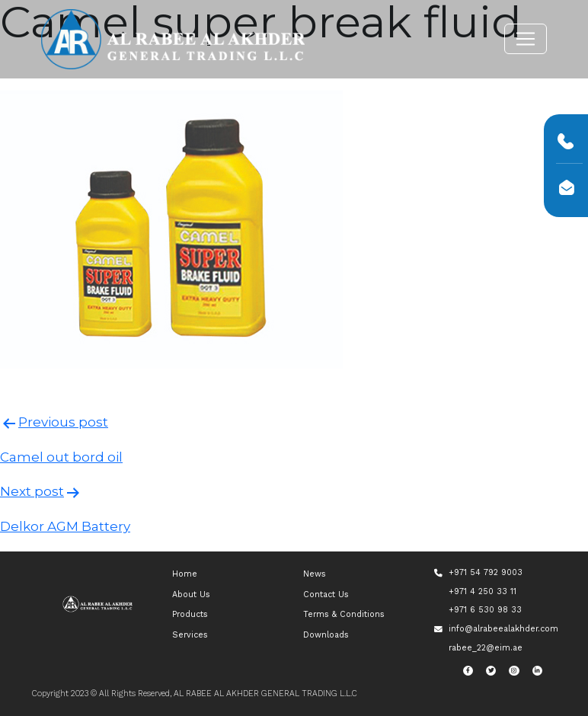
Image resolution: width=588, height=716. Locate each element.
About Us (191, 595)
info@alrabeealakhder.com (503, 629)
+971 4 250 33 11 (483, 591)
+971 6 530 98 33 (485, 610)
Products (190, 614)
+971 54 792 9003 (486, 572)
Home (185, 574)
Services (190, 635)
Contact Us (326, 595)
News (315, 574)
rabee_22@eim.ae (486, 648)
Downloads (326, 635)
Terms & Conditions (344, 614)
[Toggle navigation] (526, 39)
